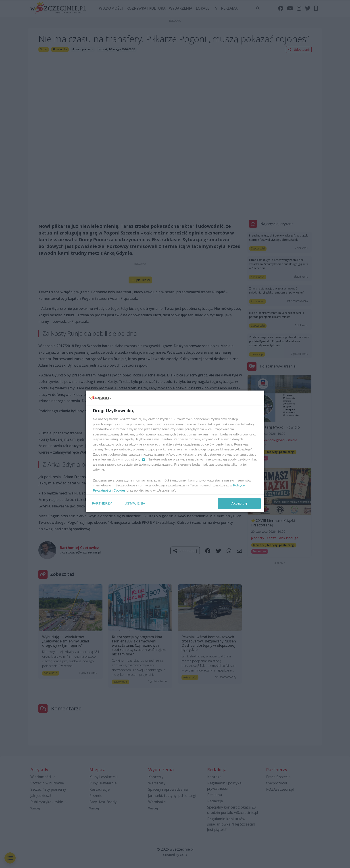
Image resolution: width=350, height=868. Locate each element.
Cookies (120, 490)
